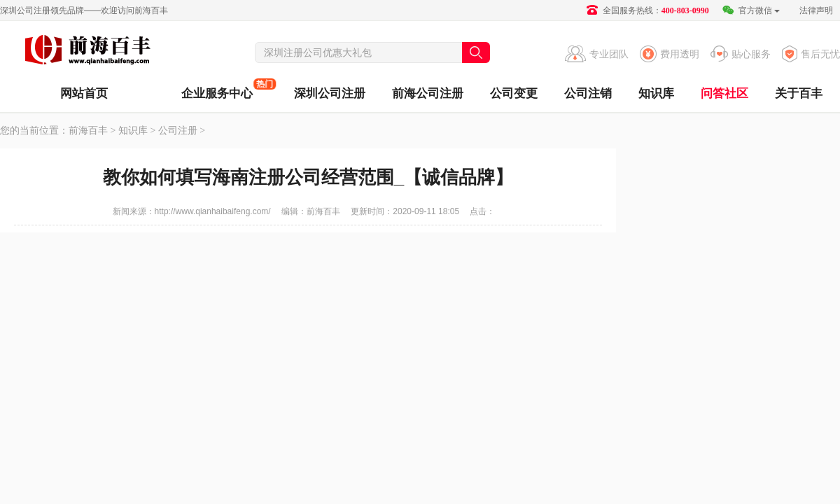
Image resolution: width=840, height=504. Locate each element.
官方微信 (751, 10)
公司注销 (588, 93)
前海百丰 (87, 52)
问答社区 (724, 93)
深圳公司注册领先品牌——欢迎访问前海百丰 (84, 10)
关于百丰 (799, 93)
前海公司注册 (428, 93)
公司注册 (178, 131)
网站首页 (84, 93)
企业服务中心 (217, 89)
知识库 (656, 93)
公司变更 (514, 93)
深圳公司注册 (330, 93)
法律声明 (816, 10)
